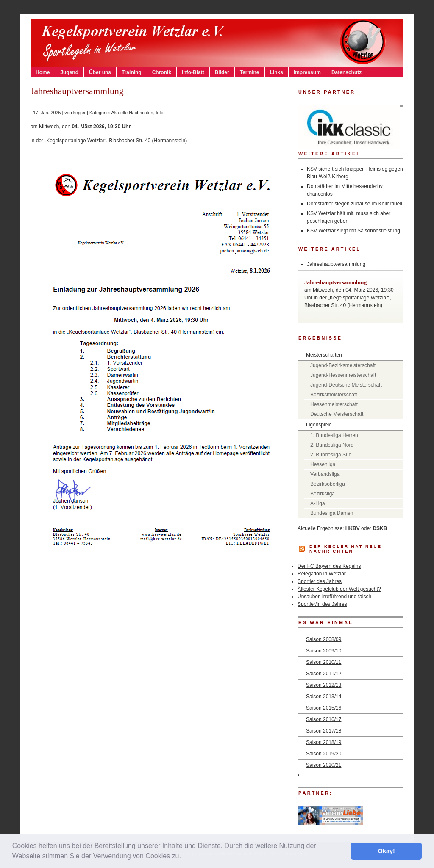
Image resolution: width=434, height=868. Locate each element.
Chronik (162, 72)
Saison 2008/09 (324, 639)
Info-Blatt (193, 72)
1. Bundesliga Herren (334, 435)
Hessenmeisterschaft (334, 404)
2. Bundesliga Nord (332, 445)
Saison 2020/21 (324, 765)
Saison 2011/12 (324, 674)
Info (160, 113)
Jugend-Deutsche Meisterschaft (346, 385)
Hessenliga (323, 464)
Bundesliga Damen (332, 513)
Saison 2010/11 (324, 662)
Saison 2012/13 (324, 685)
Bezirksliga (323, 494)
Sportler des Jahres (320, 581)
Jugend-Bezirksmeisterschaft (343, 365)
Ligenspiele (319, 425)
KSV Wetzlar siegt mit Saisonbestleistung (353, 231)
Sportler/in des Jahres (322, 604)
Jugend (69, 72)
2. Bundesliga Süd (331, 455)
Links (277, 72)
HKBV (353, 528)
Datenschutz (346, 72)
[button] (184, 857)
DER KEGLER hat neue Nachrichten (346, 549)
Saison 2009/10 (324, 651)
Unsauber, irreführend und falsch (334, 597)
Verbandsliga (325, 474)
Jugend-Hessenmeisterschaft (343, 375)
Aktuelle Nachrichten (132, 113)
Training (132, 72)
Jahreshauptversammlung (336, 264)
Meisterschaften (324, 355)
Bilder (222, 72)
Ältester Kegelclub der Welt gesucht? (339, 589)
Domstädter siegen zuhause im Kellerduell (355, 204)
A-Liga (318, 503)
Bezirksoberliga (328, 484)
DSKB (380, 528)
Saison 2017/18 (324, 731)
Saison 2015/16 (324, 708)
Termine (250, 72)
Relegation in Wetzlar (322, 574)
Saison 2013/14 (324, 697)
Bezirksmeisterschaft (334, 395)
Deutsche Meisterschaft (337, 414)
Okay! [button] (387, 851)
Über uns (100, 72)
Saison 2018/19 (324, 742)
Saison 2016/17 (324, 719)
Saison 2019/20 (324, 754)
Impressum (307, 72)
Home (43, 72)
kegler (79, 113)
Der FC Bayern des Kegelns (329, 566)
